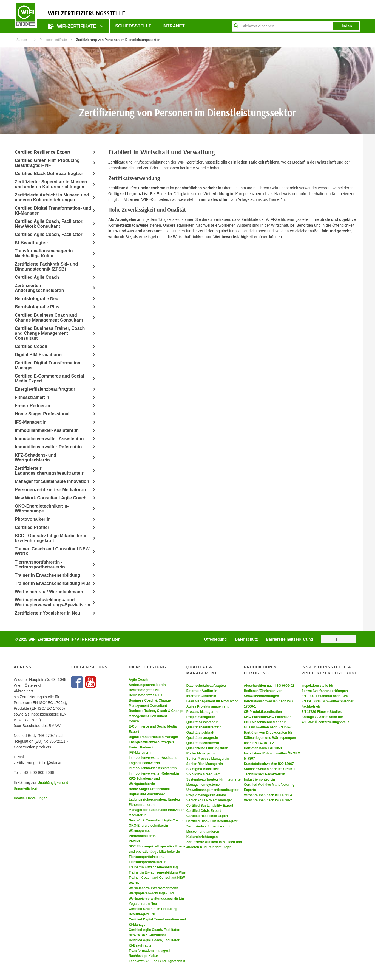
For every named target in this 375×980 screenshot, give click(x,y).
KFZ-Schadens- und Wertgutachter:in (35, 457)
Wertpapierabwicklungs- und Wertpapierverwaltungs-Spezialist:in (52, 602)
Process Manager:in (202, 712)
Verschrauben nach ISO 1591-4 (268, 795)
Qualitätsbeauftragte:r (204, 727)
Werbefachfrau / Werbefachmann (49, 592)
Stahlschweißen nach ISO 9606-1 (270, 769)
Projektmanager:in (201, 717)
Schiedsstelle (133, 26)
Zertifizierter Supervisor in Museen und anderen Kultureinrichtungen (51, 184)
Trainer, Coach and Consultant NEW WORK (52, 551)
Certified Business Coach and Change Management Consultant (49, 318)
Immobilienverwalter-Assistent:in (49, 439)
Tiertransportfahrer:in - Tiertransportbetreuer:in (40, 564)
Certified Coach (31, 346)
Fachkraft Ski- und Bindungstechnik (157, 961)
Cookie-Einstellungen (31, 798)
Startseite (23, 40)
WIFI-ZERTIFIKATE (72, 26)
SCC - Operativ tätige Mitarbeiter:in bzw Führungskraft (51, 538)
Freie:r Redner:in (32, 406)
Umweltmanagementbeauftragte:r (213, 790)
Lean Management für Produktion (213, 701)
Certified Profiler (32, 527)
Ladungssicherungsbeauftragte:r (155, 799)
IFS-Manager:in (31, 422)
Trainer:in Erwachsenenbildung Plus (53, 583)
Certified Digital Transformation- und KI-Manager (53, 211)
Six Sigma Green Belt (203, 774)
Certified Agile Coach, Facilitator (49, 234)
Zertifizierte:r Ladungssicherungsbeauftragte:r (49, 471)
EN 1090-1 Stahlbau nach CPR (325, 696)
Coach (134, 721)
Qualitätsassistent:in (203, 722)
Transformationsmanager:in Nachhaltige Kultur (44, 253)
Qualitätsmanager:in (202, 738)
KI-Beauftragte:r (32, 243)
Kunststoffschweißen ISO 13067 (269, 764)
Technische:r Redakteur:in (265, 774)
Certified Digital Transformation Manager (48, 365)
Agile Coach (138, 680)
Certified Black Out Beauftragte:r (49, 174)
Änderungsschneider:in (147, 685)
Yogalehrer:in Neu (143, 904)
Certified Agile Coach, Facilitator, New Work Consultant (49, 224)
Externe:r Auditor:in (202, 691)
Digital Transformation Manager (154, 737)
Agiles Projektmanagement (208, 706)
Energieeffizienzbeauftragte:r (45, 389)
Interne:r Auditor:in (201, 696)
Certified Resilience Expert (43, 152)
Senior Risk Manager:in (205, 764)
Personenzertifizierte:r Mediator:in (50, 490)
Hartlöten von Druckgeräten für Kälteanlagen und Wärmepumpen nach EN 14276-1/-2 (270, 738)
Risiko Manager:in (201, 753)
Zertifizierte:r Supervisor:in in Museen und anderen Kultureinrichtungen (209, 832)
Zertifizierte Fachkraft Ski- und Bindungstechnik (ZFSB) (46, 267)
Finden (346, 26)
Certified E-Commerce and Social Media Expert (49, 378)
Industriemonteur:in (259, 779)
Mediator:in (138, 815)
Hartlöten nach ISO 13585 (264, 748)
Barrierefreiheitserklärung (289, 639)
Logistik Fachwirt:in (144, 763)
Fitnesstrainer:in (32, 397)
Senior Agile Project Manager (209, 800)
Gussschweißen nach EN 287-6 (268, 727)
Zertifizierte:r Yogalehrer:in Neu (48, 613)
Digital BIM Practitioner (39, 355)
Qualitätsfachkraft (200, 733)
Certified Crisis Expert (204, 811)
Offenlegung (215, 639)
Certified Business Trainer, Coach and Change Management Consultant (50, 333)
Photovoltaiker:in (33, 519)
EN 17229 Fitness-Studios (321, 712)
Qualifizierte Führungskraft (207, 748)
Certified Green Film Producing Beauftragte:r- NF (47, 163)
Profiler (135, 841)
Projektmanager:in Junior (206, 795)
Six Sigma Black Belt (203, 769)
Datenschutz (246, 639)
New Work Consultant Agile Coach (51, 498)
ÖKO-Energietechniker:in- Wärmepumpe (42, 509)
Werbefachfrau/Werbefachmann (154, 888)
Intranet (174, 26)
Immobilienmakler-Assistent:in (47, 430)
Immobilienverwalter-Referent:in (48, 447)
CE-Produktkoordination (263, 712)
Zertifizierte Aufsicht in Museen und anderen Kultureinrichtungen (52, 197)
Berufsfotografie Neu (37, 299)
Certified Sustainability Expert (210, 806)
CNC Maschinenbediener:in (265, 722)
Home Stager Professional (42, 414)
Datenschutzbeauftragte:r (206, 686)
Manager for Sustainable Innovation (52, 481)
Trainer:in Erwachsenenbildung (47, 575)
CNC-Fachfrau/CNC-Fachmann (268, 717)
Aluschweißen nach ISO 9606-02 (269, 686)
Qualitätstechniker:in (203, 743)
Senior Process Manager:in (208, 759)
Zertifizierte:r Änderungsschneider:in (39, 288)
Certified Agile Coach (37, 277)
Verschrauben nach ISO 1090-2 (268, 800)
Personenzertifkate (53, 40)
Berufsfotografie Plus (37, 307)
